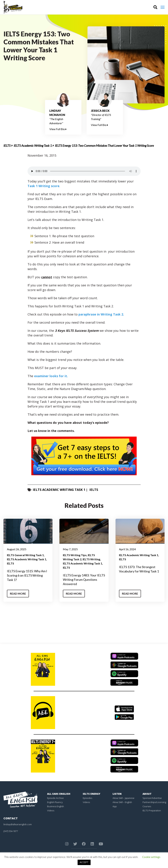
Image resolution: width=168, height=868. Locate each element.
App (115, 806)
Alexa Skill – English (122, 802)
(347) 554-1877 (11, 831)
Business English (56, 806)
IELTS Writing (91, 559)
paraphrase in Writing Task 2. (101, 314)
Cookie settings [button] (151, 857)
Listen (117, 794)
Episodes (87, 798)
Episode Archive (55, 798)
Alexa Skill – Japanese (123, 798)
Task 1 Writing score (43, 186)
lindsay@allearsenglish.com (18, 824)
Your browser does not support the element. (84, 171)
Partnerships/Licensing (154, 802)
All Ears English (59, 794)
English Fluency (55, 802)
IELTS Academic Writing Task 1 (33, 146)
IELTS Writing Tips (75, 555)
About (147, 794)
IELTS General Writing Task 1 (25, 555)
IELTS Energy (92, 794)
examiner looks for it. (51, 376)
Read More (18, 593)
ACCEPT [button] (84, 862)
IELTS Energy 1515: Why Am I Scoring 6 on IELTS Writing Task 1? (27, 575)
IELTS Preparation (152, 810)
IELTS (7, 146)
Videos (51, 810)
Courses (147, 806)
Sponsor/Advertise (152, 798)
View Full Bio (58, 129)
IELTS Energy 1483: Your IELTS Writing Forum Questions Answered (84, 580)
